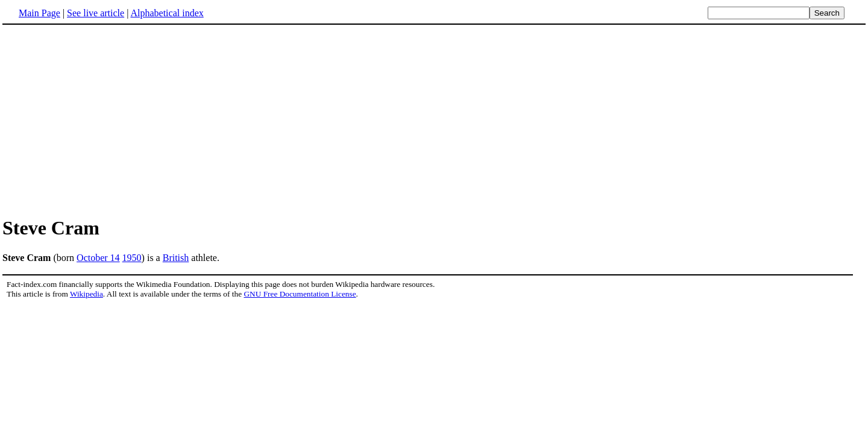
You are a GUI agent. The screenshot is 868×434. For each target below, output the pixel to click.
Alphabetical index (167, 13)
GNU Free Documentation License (300, 294)
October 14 (98, 258)
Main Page (39, 13)
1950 (132, 258)
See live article (96, 13)
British (176, 258)
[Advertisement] (104, 120)
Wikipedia (86, 294)
